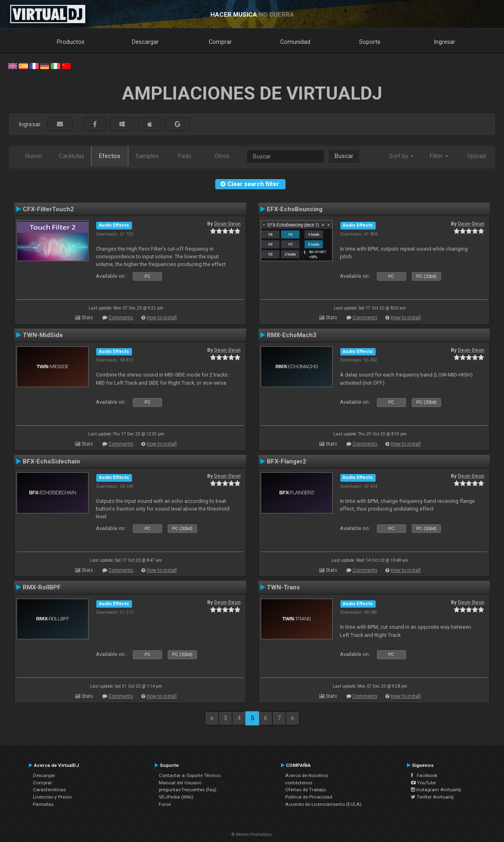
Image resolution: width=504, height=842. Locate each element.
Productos (71, 42)
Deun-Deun (227, 224)
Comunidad (295, 42)
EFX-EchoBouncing (295, 209)
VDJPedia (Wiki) (176, 797)
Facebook (424, 775)
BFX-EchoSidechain (51, 461)
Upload (477, 156)
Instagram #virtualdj (436, 790)
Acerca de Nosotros (307, 775)
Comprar (220, 42)
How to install (162, 318)
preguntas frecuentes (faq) (188, 790)
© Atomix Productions (252, 834)
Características (49, 790)
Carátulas (72, 156)
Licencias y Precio (52, 797)
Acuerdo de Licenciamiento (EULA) (323, 804)
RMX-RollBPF (42, 587)
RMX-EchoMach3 (292, 335)
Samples (147, 156)
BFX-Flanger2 (287, 461)
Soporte (370, 42)
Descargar (145, 42)
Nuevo (34, 156)
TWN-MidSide (43, 335)
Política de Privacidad (309, 797)
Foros (165, 804)
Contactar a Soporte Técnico (190, 775)
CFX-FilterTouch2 (48, 209)
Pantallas (43, 804)
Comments (121, 318)
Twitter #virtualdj (432, 797)
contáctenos (299, 783)
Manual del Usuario (180, 783)
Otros (222, 156)
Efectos (110, 156)
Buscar (344, 156)
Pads (185, 156)
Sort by (401, 156)
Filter (439, 156)
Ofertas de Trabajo (305, 790)
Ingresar (445, 42)
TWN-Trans (283, 587)
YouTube (423, 783)
